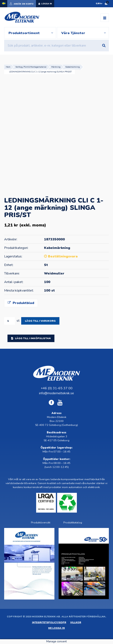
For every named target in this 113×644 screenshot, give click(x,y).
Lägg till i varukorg (40, 321)
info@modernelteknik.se (56, 393)
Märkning (56, 67)
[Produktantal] (10, 321)
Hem (8, 67)
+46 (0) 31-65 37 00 (57, 388)
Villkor (76, 622)
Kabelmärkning (73, 67)
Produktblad (21, 303)
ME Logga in (56, 628)
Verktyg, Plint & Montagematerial (31, 67)
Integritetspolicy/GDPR (49, 622)
